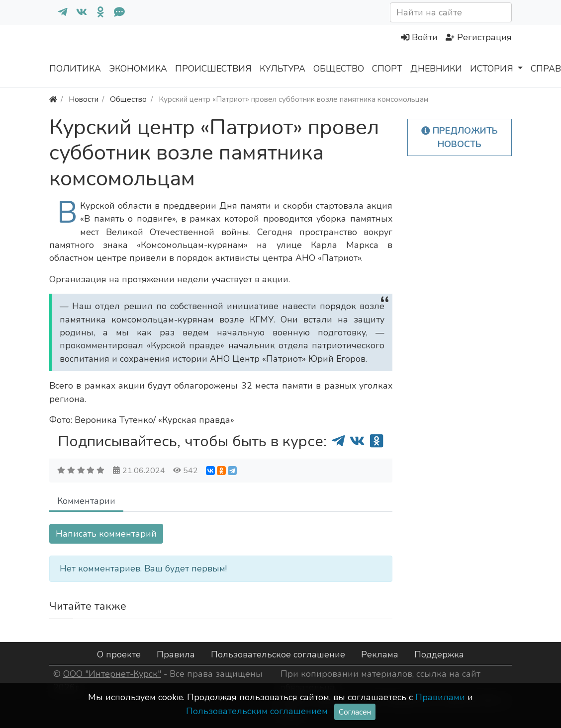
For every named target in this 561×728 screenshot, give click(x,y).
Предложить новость (460, 137)
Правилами (440, 697)
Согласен (355, 712)
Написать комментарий (106, 534)
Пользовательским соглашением (257, 711)
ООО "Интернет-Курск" (112, 674)
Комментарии (86, 501)
